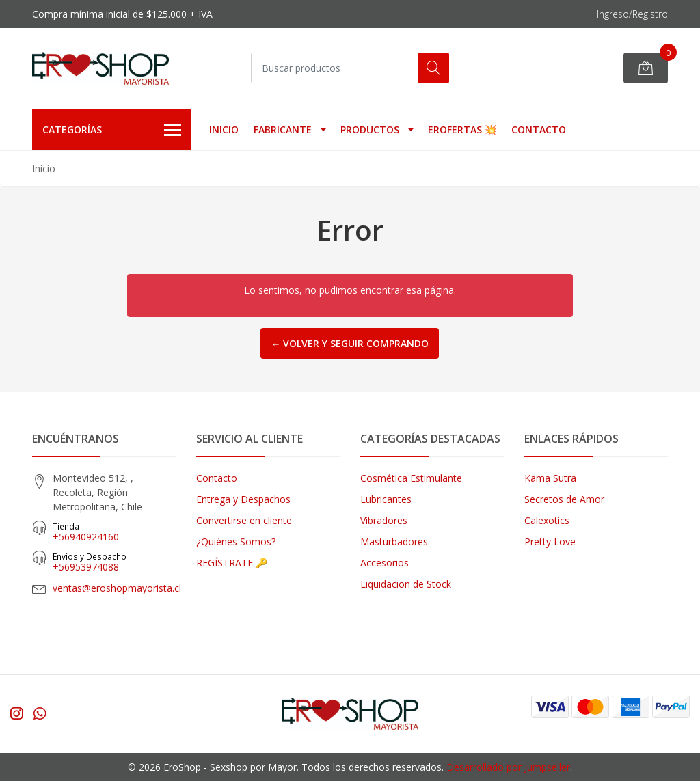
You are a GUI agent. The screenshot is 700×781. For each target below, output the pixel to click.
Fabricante (283, 129)
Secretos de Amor (564, 499)
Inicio (224, 129)
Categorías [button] (112, 131)
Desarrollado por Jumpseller (508, 767)
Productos (370, 129)
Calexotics (547, 520)
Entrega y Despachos (243, 499)
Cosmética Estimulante (411, 478)
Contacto (539, 129)
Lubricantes (386, 499)
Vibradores (384, 520)
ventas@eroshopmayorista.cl (117, 588)
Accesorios (385, 563)
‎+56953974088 (114, 562)
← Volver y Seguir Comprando (350, 343)
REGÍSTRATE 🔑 (232, 563)
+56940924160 (114, 532)
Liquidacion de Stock (406, 584)
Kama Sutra (550, 478)
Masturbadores (394, 542)
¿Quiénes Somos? (236, 542)
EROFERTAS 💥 (462, 129)
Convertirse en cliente (244, 520)
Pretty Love (550, 542)
